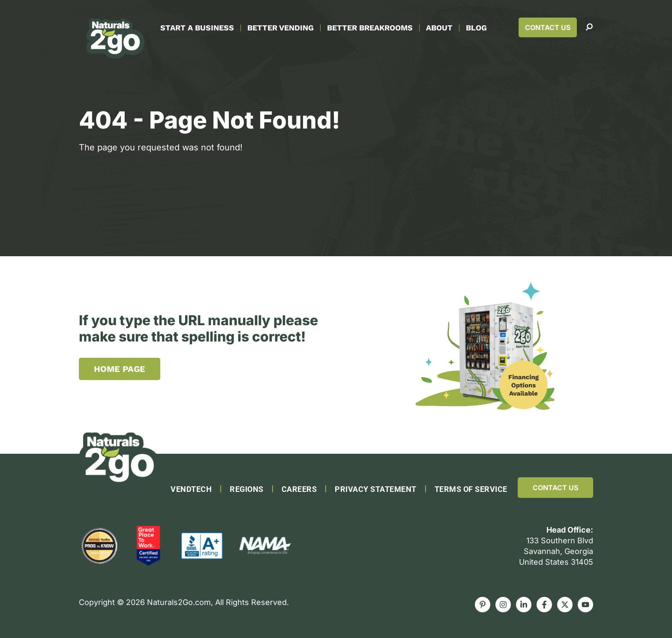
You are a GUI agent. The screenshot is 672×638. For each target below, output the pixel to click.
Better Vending (280, 28)
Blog (476, 28)
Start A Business (197, 28)
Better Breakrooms (370, 28)
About (439, 28)
